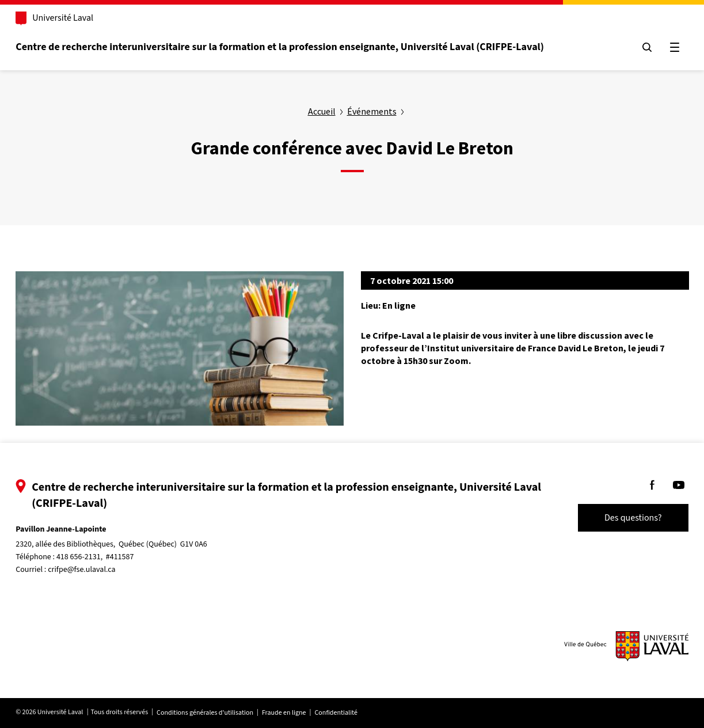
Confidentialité (352, 713)
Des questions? (617, 518)
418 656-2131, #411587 (112, 557)
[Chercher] (630, 47)
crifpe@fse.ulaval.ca (98, 570)
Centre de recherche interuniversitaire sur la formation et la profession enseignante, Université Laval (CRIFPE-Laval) (296, 47)
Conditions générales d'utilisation (222, 713)
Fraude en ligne (301, 713)
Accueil (322, 111)
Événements (372, 111)
